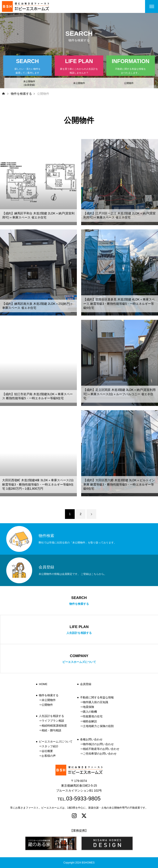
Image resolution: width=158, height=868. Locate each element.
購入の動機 (90, 712)
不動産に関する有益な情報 (97, 697)
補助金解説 (90, 721)
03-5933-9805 (83, 798)
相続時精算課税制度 (54, 726)
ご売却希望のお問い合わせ (100, 754)
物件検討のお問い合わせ (98, 744)
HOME (43, 684)
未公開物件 (79, 83)
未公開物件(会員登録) (29, 83)
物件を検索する (49, 695)
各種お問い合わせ (91, 739)
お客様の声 (49, 756)
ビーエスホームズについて (56, 742)
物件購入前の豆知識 (96, 702)
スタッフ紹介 (50, 746)
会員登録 (86, 684)
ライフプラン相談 (53, 721)
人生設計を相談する (51, 716)
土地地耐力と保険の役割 (98, 726)
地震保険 (88, 707)
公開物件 (129, 83)
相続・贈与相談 (51, 730)
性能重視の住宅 (93, 716)
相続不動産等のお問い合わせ (101, 749)
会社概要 (47, 751)
